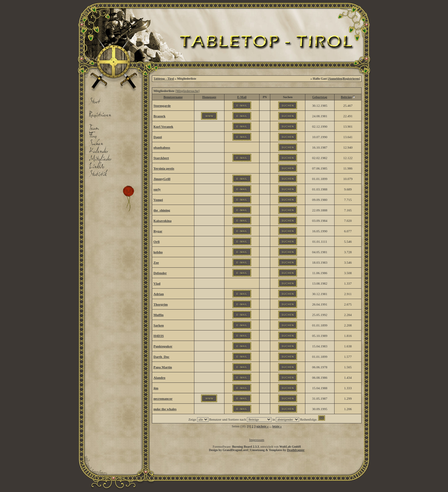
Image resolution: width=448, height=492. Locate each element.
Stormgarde (162, 106)
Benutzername (173, 97)
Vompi (158, 200)
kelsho (158, 252)
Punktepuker (163, 346)
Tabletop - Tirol (164, 79)
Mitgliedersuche (187, 91)
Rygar (158, 231)
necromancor (163, 398)
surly (157, 189)
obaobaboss (162, 147)
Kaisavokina (163, 221)
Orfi (157, 242)
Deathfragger (296, 450)
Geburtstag (320, 97)
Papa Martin (163, 367)
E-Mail (242, 97)
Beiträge (347, 97)
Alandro (159, 378)
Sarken (159, 325)
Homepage (209, 97)
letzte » (277, 426)
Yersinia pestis (164, 168)
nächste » (263, 426)
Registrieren (351, 79)
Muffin (159, 315)
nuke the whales (165, 409)
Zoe (156, 262)
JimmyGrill (162, 179)
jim (156, 388)
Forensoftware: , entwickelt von (257, 447)
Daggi (158, 137)
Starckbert (161, 158)
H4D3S (159, 336)
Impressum (257, 440)
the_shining (162, 210)
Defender (160, 273)
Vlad (157, 283)
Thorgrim (161, 304)
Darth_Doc (161, 357)
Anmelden (335, 79)
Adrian (159, 294)
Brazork (159, 116)
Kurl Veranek (163, 126)
